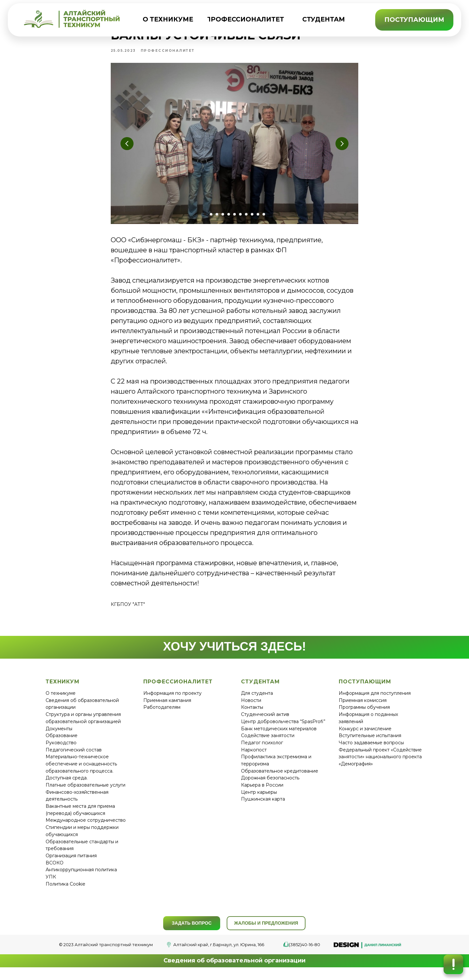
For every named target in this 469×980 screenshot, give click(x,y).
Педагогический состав (74, 756)
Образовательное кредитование (280, 777)
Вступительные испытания (370, 742)
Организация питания (71, 861)
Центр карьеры (259, 798)
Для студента (257, 699)
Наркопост (254, 756)
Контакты (252, 713)
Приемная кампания (167, 706)
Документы (59, 735)
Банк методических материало (277, 735)
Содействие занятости (268, 742)
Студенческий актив (265, 721)
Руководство (61, 749)
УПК (51, 883)
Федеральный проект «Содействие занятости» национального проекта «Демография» (380, 763)
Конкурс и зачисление (365, 735)
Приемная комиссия (363, 706)
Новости (251, 706)
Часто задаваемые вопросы (371, 749)
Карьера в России (262, 791)
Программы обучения (364, 713)
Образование (62, 742)
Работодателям (162, 713)
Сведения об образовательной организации (234, 967)
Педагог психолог (262, 749)
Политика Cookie (65, 890)
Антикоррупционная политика (81, 876)
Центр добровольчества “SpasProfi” (283, 727)
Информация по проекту (172, 699)
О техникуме (61, 699)
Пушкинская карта (263, 805)
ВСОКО (55, 869)
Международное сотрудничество (86, 826)
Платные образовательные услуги (85, 791)
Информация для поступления (375, 699)
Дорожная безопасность (270, 784)
